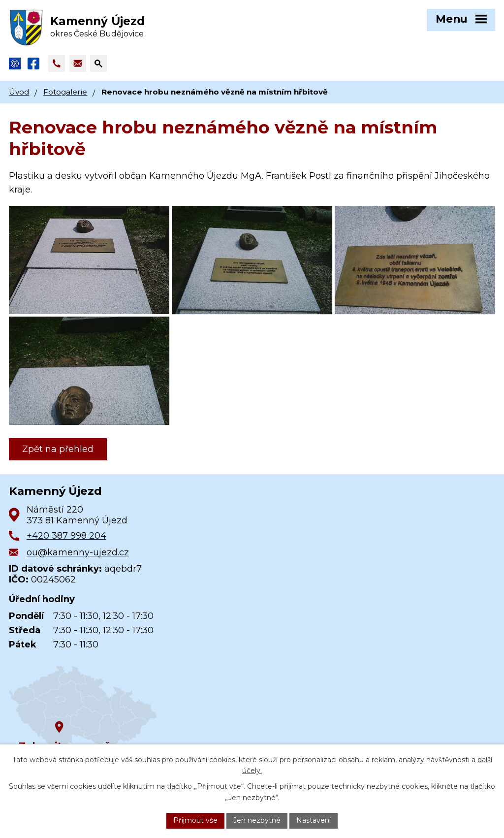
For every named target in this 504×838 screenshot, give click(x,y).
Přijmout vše (195, 820)
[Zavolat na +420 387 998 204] (57, 64)
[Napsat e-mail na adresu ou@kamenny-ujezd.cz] (78, 64)
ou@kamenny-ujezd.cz (78, 552)
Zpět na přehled (58, 449)
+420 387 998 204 (66, 536)
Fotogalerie (65, 92)
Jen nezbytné (257, 820)
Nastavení (314, 820)
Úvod (19, 92)
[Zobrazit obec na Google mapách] (83, 707)
